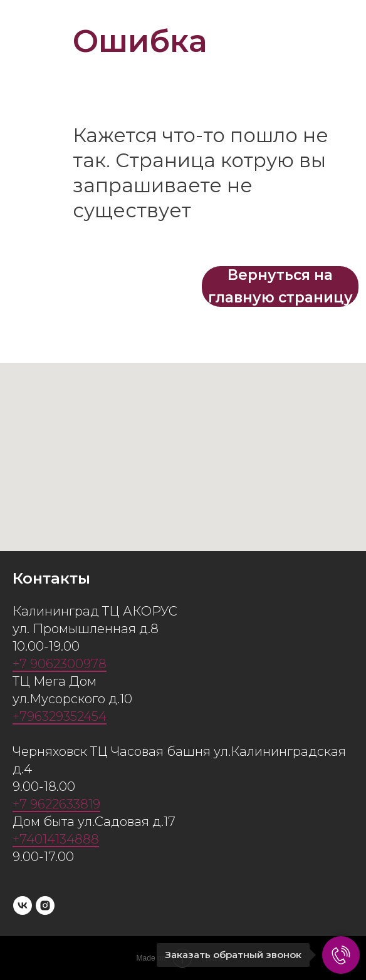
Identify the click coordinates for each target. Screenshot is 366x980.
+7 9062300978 (60, 664)
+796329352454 (60, 716)
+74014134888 (56, 839)
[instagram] (45, 905)
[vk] (23, 905)
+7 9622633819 (56, 804)
